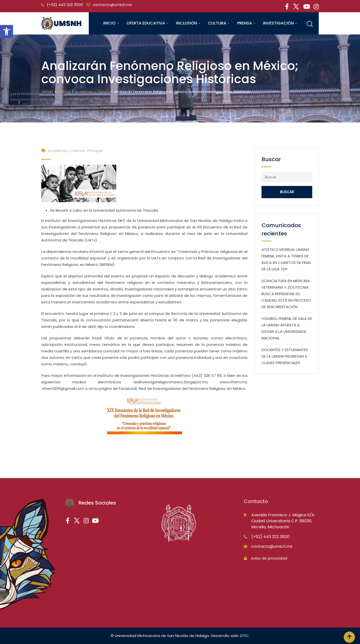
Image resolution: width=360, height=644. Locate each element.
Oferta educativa (146, 23)
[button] (6, 31)
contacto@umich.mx (112, 5)
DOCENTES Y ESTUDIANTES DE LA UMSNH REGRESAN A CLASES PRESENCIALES (285, 356)
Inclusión (186, 23)
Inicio (109, 23)
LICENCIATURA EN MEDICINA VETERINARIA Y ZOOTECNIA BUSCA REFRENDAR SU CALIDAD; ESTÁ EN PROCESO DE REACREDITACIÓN (286, 294)
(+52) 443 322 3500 (65, 5)
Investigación (278, 23)
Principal (95, 151)
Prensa (245, 23)
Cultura (217, 23)
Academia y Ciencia (67, 151)
